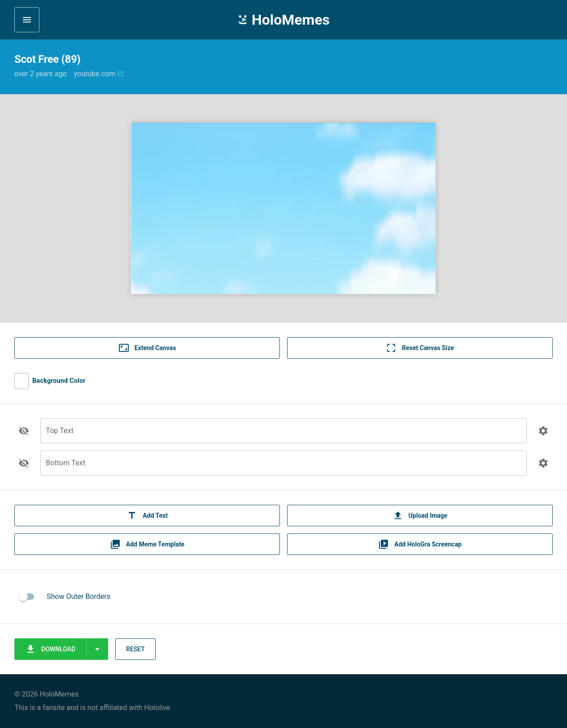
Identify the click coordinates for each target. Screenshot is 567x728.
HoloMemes (283, 20)
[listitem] (283, 597)
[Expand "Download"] (97, 649)
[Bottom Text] (283, 468)
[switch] (27, 597)
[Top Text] (283, 436)
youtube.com (99, 74)
